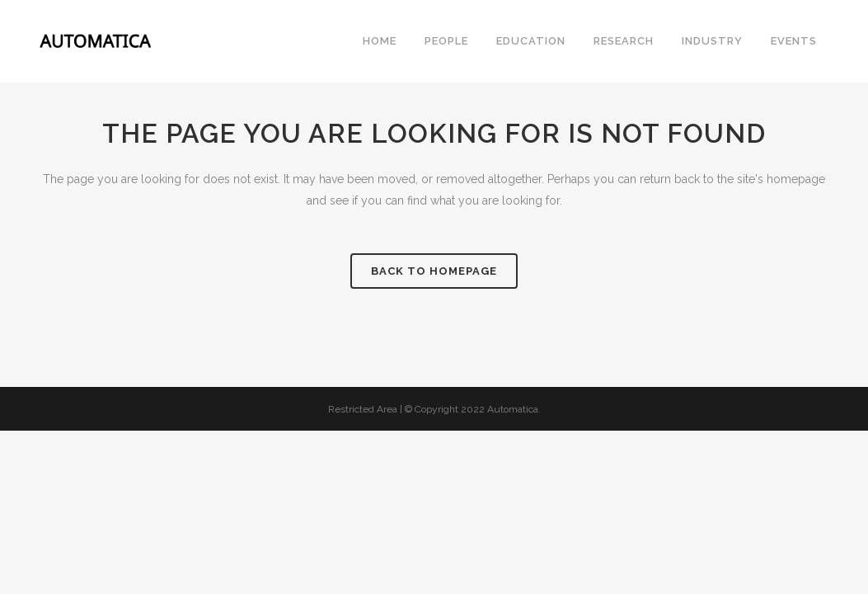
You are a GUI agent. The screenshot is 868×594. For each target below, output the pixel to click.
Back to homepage (434, 271)
